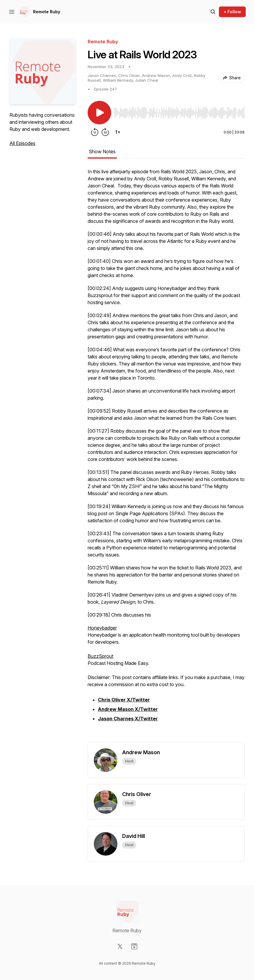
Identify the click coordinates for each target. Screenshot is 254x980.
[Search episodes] (213, 12)
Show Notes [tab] (102, 151)
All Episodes (22, 143)
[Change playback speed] (118, 132)
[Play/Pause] (99, 113)
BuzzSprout (100, 656)
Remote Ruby (47, 12)
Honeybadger (102, 628)
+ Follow (232, 12)
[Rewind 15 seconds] (95, 132)
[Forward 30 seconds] (105, 132)
